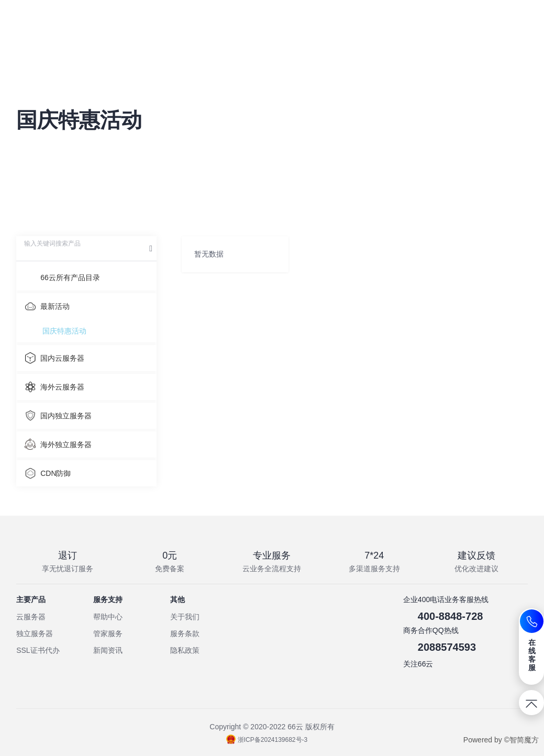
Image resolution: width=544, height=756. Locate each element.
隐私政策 (185, 650)
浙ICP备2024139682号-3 (267, 740)
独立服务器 (35, 633)
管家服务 (108, 633)
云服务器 (31, 617)
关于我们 (185, 617)
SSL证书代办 (38, 650)
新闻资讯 (108, 650)
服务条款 (185, 633)
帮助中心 (108, 617)
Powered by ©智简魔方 (501, 740)
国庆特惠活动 (64, 331)
